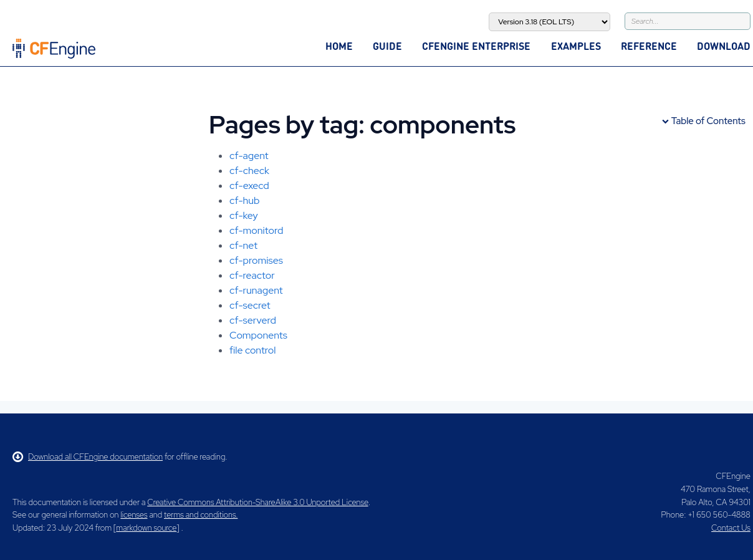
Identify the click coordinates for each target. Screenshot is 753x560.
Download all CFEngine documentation (88, 457)
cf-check (249, 171)
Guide (387, 46)
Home (339, 46)
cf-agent (249, 156)
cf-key (244, 215)
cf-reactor (252, 275)
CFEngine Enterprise (476, 46)
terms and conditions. (201, 515)
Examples (576, 46)
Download (724, 46)
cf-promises (256, 260)
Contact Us (731, 528)
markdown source (146, 528)
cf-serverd (253, 320)
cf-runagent (256, 290)
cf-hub (244, 200)
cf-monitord (256, 230)
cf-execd (249, 186)
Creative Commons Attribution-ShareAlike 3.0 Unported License (257, 502)
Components (258, 335)
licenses (134, 515)
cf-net (243, 245)
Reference (649, 46)
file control (252, 350)
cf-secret (250, 305)
